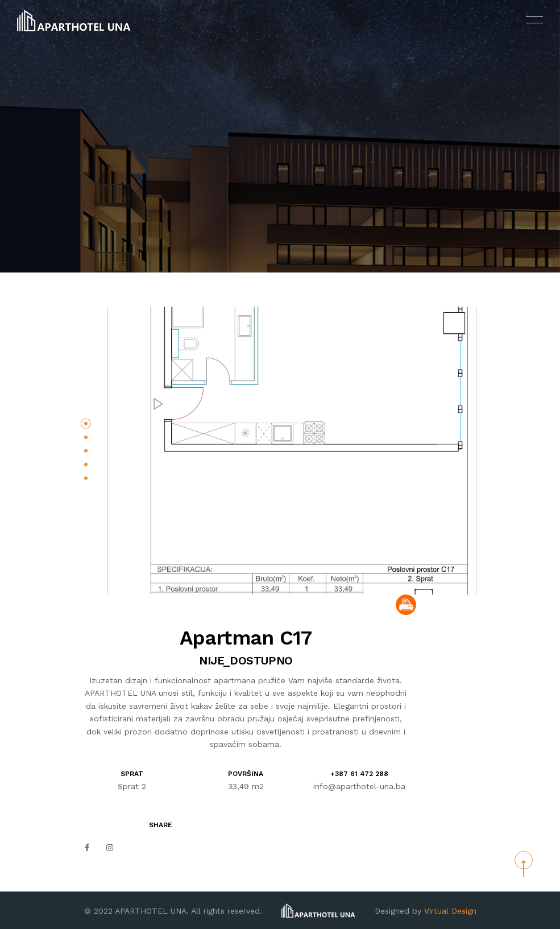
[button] (86, 423)
